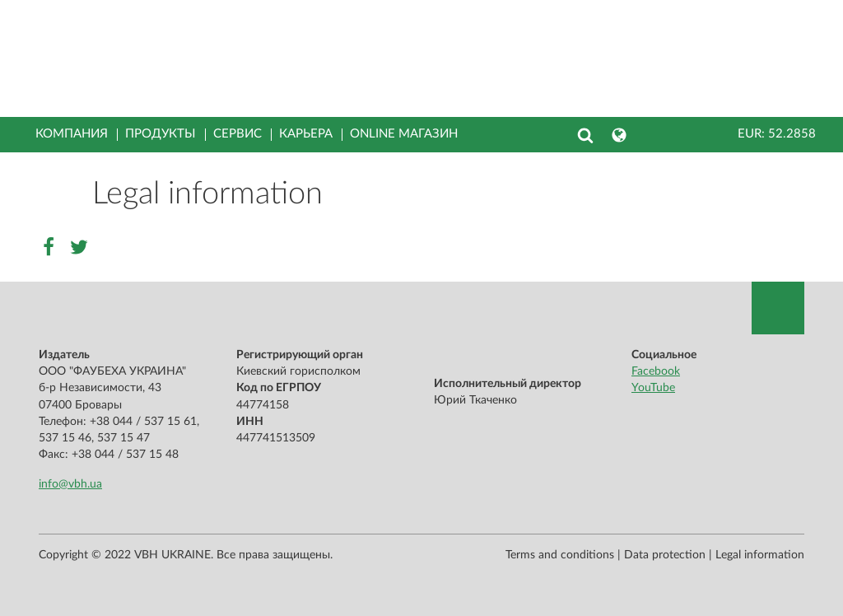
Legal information (760, 555)
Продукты (161, 134)
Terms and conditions (560, 555)
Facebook (656, 371)
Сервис (238, 134)
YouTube (653, 388)
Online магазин (404, 134)
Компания (72, 134)
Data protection (665, 555)
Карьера (306, 134)
